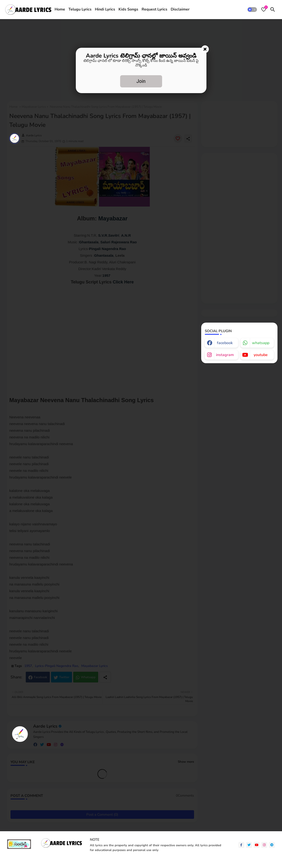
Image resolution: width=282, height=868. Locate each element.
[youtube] (257, 845)
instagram (225, 355)
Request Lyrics (154, 9)
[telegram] (272, 845)
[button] (252, 10)
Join (141, 81)
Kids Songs (128, 9)
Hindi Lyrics (105, 9)
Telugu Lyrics (80, 9)
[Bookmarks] (264, 10)
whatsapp (261, 343)
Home (60, 9)
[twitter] (249, 845)
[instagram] (264, 845)
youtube (261, 355)
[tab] (60, 10)
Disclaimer (180, 9)
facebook (225, 343)
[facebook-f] (241, 845)
